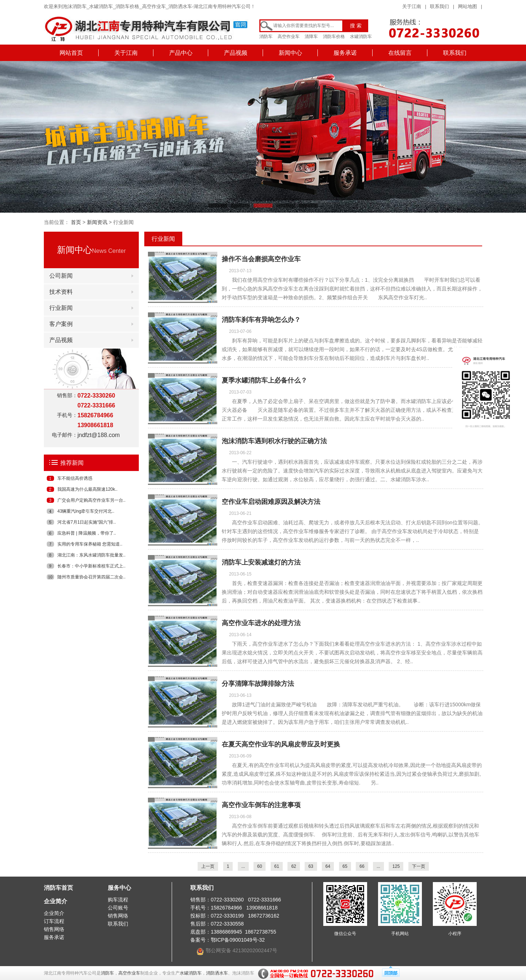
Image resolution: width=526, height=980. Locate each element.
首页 (76, 222)
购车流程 (118, 900)
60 (260, 866)
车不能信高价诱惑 (75, 478)
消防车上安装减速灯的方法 (261, 562)
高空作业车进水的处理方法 (261, 623)
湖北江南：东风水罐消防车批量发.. (92, 555)
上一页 (208, 866)
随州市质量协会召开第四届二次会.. (92, 577)
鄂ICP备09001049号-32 (238, 940)
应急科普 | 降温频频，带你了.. (87, 533)
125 (396, 866)
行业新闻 (61, 308)
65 (345, 866)
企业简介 (56, 901)
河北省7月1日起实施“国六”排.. (87, 522)
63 (311, 866)
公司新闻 (61, 276)
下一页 (419, 866)
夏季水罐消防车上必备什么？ (264, 380)
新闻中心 (290, 53)
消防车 (266, 37)
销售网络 (54, 929)
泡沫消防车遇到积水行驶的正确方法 (274, 441)
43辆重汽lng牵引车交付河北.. (86, 511)
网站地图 (468, 6)
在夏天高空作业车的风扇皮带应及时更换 (281, 744)
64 (328, 866)
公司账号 (118, 908)
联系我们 (439, 6)
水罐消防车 (361, 37)
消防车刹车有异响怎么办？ (261, 320)
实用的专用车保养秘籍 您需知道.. (90, 544)
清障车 (311, 37)
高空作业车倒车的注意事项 (261, 805)
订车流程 (54, 921)
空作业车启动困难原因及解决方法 (271, 502)
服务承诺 (345, 53)
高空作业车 (289, 37)
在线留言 (400, 53)
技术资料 (61, 292)
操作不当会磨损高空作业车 (261, 259)
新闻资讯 (97, 222)
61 (277, 866)
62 (294, 866)
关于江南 (412, 6)
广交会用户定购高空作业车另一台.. (92, 500)
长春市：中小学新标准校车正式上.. (92, 566)
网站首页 (71, 53)
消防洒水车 (217, 973)
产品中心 (181, 53)
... (243, 866)
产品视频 (236, 53)
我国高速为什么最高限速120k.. (87, 489)
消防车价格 (334, 37)
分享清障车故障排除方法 (258, 684)
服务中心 (119, 888)
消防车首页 (58, 888)
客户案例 (61, 324)
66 (362, 866)
